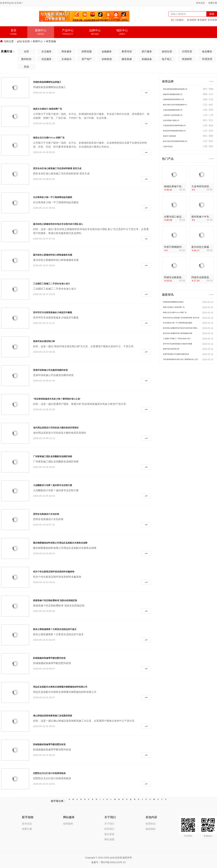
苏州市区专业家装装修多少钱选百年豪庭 (62, 312)
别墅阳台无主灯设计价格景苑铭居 (58, 773)
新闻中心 (38, 41)
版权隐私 (151, 829)
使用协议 (151, 823)
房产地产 (87, 59)
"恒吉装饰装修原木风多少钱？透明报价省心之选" (69, 398)
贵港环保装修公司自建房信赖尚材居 (59, 369)
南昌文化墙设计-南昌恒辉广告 (55, 108)
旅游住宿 (167, 51)
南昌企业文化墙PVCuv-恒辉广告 (57, 137)
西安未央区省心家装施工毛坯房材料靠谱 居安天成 (69, 168)
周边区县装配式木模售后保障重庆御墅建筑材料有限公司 (74, 686)
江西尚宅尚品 (171, 151)
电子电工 (167, 59)
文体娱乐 (67, 59)
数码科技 (26, 59)
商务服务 (67, 51)
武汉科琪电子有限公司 (176, 123)
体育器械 (51, 41)
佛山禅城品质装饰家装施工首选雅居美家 (62, 715)
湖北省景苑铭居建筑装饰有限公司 (182, 89)
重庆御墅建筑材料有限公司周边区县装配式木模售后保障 (74, 542)
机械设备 (147, 59)
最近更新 (109, 834)
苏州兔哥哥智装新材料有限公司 (181, 134)
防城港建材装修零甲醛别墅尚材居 (58, 657)
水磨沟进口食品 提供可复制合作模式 (184, 221)
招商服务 (68, 823)
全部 (26, 51)
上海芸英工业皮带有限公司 (178, 117)
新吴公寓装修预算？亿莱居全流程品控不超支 (66, 629)
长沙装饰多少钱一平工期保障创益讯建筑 (62, 197)
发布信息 (200, 3)
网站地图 (109, 839)
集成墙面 (192, 20)
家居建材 (202, 20)
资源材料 (187, 59)
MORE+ (210, 81)
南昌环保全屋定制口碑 (49, 341)
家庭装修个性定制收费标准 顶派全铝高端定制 (66, 600)
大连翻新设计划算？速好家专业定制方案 (62, 485)
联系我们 (109, 829)
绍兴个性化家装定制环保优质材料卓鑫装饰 (64, 571)
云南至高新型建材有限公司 (178, 112)
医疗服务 (147, 51)
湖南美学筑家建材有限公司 (178, 95)
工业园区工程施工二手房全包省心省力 (61, 283)
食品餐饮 (207, 51)
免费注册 (213, 3)
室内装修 (212, 20)
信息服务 (46, 59)
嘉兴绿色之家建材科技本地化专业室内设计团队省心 (71, 223)
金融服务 (107, 51)
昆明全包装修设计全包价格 (53, 513)
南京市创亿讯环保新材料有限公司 (182, 145)
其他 (26, 66)
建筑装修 (127, 59)
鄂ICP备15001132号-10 (113, 862)
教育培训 (127, 51)
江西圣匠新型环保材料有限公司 (181, 128)
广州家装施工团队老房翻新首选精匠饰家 (62, 456)
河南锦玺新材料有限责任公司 (179, 100)
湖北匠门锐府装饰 (173, 140)
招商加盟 (87, 51)
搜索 (212, 14)
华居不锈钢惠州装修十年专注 (180, 252)
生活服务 (46, 51)
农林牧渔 (107, 59)
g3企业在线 (24, 41)
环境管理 (207, 59)
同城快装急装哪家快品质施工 (54, 81)
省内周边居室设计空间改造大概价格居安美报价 (67, 427)
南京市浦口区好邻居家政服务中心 (182, 106)
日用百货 (187, 51)
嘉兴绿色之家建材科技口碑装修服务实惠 (62, 254)
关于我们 (109, 823)
